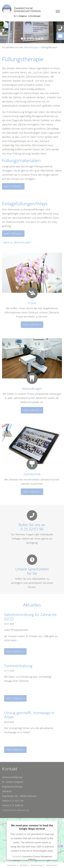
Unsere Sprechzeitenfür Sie (32, 571)
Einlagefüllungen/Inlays (25, 204)
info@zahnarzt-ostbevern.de (16, 810)
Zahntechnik (32, 474)
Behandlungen (31, 47)
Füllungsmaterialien (21, 160)
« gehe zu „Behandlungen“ (17, 242)
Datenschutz (37, 865)
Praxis (32, 303)
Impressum (51, 865)
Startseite (12, 865)
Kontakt (23, 865)
